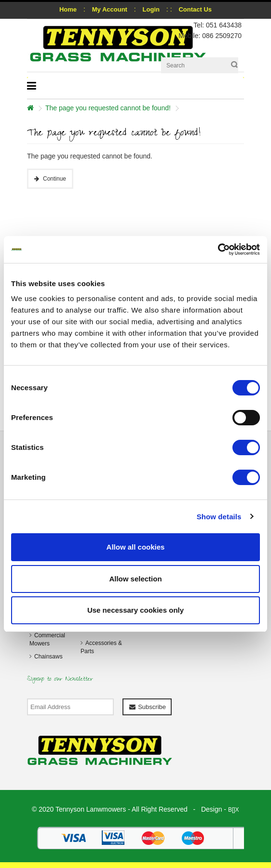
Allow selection (135, 579)
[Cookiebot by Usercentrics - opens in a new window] (218, 250)
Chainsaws (48, 657)
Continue (54, 179)
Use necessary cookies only (135, 610)
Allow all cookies (136, 547)
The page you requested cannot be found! (108, 108)
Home (68, 9)
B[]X (234, 810)
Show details (219, 517)
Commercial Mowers (47, 639)
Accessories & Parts (101, 647)
